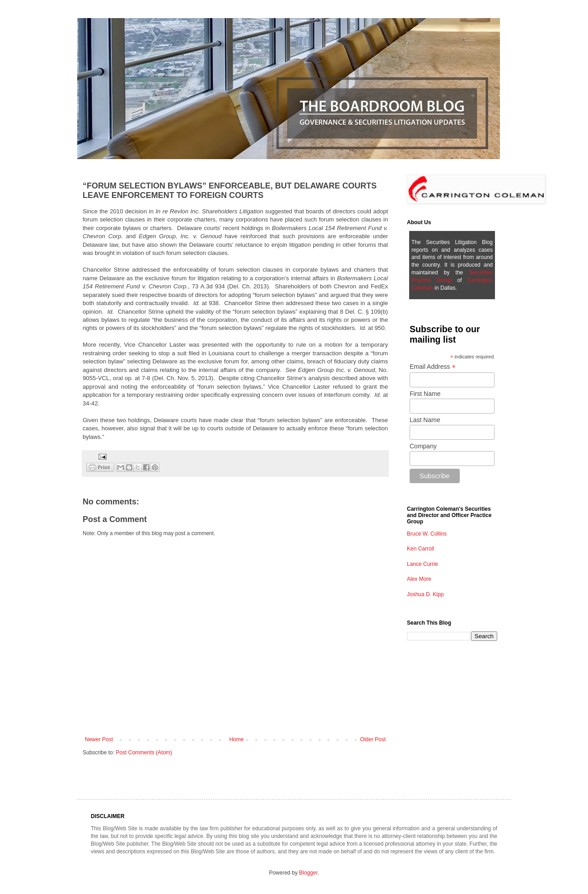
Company (423, 446)
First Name (425, 394)
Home (237, 739)
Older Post (373, 739)
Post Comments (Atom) (144, 753)
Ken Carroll (420, 549)
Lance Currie (422, 564)
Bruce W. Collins (427, 534)
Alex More (419, 579)
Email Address (433, 367)
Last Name (425, 420)
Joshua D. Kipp (425, 594)
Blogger (308, 873)
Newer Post (99, 739)
